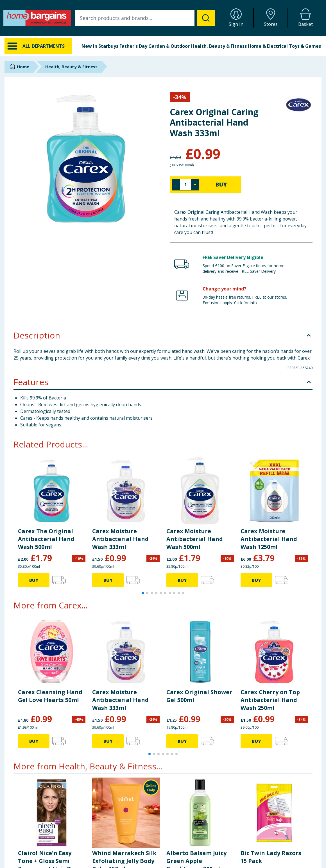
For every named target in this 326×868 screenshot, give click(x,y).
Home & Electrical (268, 46)
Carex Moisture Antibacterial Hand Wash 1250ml (269, 539)
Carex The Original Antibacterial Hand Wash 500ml (46, 539)
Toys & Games (305, 46)
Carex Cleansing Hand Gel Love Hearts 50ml (50, 696)
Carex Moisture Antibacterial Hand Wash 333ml (120, 539)
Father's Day (133, 46)
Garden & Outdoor (169, 46)
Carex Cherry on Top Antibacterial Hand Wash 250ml (270, 700)
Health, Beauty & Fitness (219, 46)
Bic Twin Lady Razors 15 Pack (271, 857)
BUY (221, 184)
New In (89, 46)
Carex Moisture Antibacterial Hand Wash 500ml (195, 539)
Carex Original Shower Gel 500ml (199, 696)
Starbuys (108, 46)
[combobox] (145, 18)
